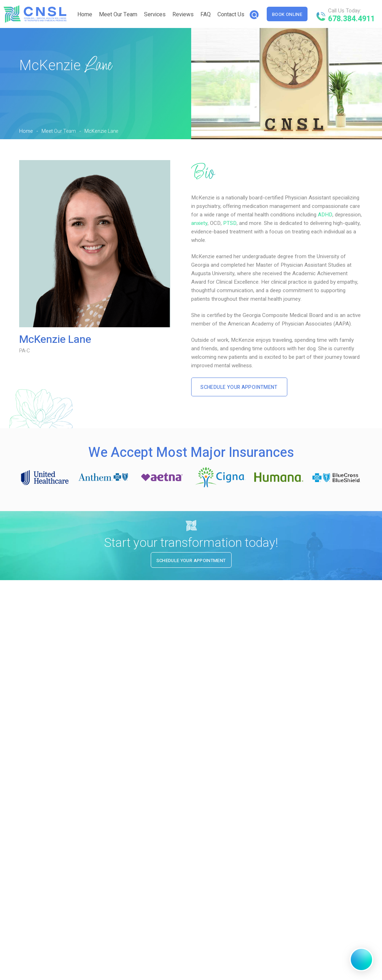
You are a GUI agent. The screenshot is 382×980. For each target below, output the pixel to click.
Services (156, 15)
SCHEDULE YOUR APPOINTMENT (240, 719)
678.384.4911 (354, 19)
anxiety (199, 223)
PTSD (230, 223)
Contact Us (232, 15)
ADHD (325, 215)
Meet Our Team (120, 15)
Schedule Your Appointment (241, 387)
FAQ (207, 15)
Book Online (290, 14)
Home (86, 15)
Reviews (184, 15)
